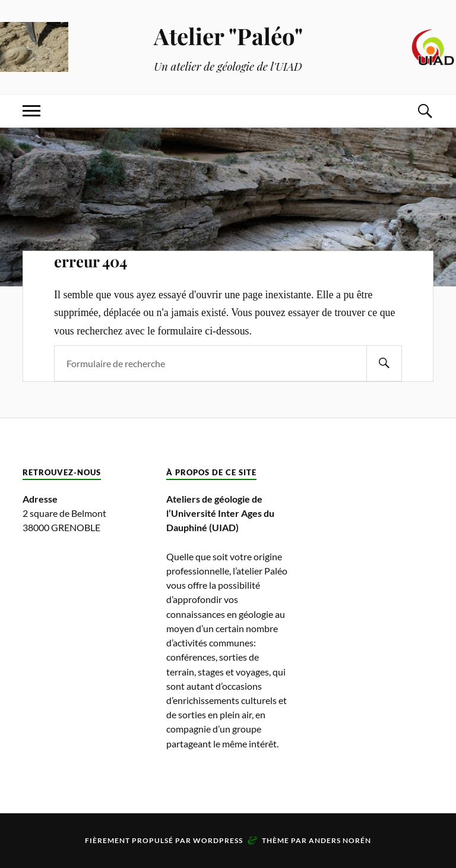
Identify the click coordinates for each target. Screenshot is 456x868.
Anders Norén (340, 840)
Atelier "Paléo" (228, 36)
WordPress (218, 840)
